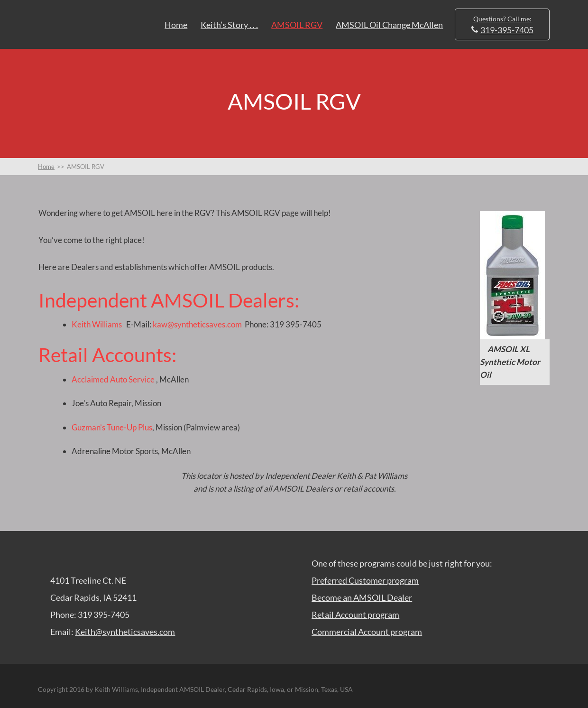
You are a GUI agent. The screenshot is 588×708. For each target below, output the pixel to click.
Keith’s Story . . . (229, 25)
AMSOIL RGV (297, 25)
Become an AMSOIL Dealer (362, 597)
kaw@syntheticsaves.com (197, 324)
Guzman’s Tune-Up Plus (112, 427)
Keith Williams (97, 324)
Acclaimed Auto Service (113, 379)
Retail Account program (355, 615)
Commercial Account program (367, 632)
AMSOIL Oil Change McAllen (389, 25)
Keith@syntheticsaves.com (125, 632)
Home (176, 25)
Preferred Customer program (365, 580)
